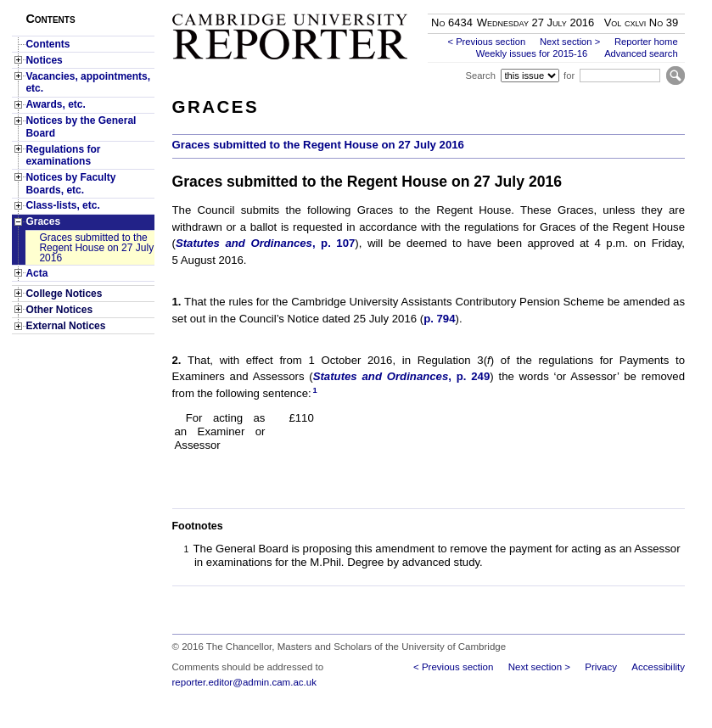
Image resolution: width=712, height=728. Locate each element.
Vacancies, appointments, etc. (88, 82)
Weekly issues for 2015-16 (532, 53)
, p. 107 (265, 243)
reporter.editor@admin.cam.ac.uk (244, 682)
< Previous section (486, 42)
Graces (43, 221)
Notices (44, 60)
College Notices (64, 294)
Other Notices (59, 310)
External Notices (65, 326)
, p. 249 (402, 376)
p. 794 (439, 319)
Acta (36, 273)
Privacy (601, 667)
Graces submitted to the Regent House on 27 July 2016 (96, 248)
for (569, 76)
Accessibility (658, 667)
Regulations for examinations (63, 155)
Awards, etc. (55, 104)
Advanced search (641, 53)
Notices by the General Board (81, 126)
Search (480, 76)
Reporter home (646, 42)
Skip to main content (640, 5)
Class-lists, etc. (62, 205)
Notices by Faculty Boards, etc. (70, 183)
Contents (48, 44)
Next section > (570, 42)
